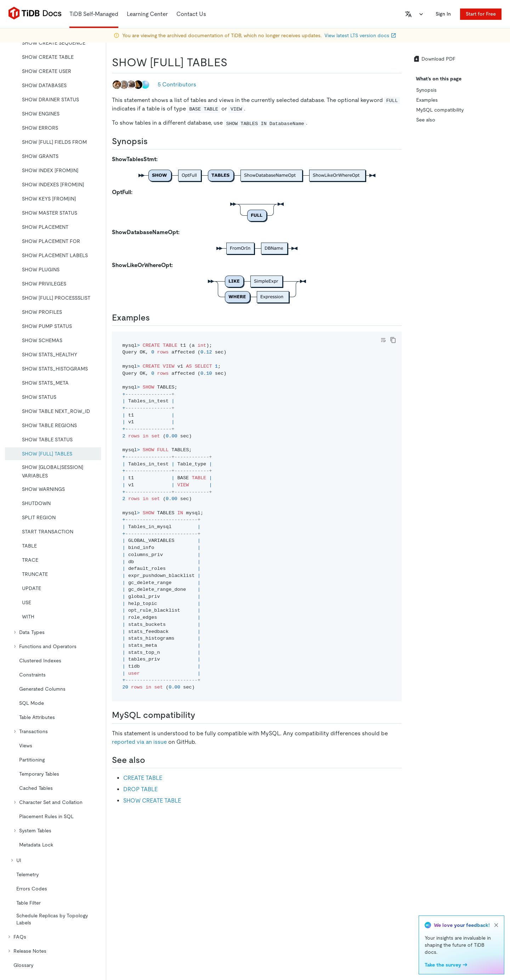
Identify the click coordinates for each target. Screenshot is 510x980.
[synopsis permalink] (153, 141)
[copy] (393, 340)
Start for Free (481, 14)
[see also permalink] (151, 760)
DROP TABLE (140, 789)
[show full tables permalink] (233, 62)
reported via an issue (139, 742)
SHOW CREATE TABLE (152, 801)
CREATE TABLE (143, 778)
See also (426, 120)
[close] (496, 925)
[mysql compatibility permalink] (201, 715)
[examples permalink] (155, 318)
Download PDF (434, 59)
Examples (427, 100)
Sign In (443, 14)
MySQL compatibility (440, 110)
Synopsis (426, 90)
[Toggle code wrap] (383, 340)
